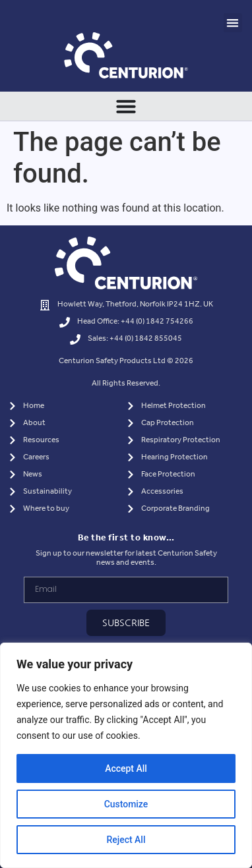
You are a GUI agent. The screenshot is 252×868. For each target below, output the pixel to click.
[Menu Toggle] (126, 106)
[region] (126, 755)
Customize (126, 804)
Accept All (126, 768)
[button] (233, 23)
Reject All (126, 840)
